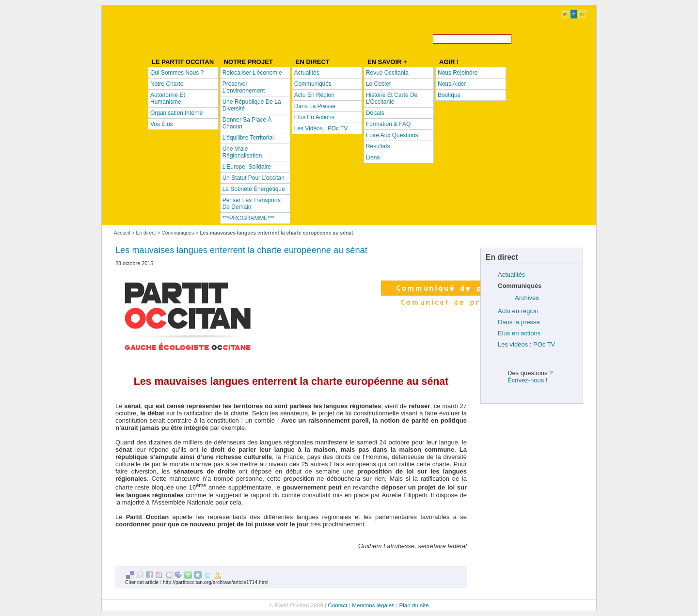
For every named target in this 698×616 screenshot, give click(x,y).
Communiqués (178, 233)
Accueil (122, 233)
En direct (146, 233)
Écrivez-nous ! (527, 380)
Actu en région (518, 311)
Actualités (511, 275)
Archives (527, 298)
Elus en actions (519, 333)
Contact (337, 605)
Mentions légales (373, 605)
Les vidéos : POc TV (526, 344)
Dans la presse (519, 322)
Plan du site (414, 605)
